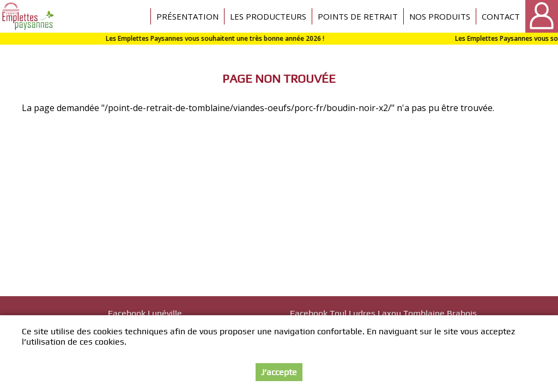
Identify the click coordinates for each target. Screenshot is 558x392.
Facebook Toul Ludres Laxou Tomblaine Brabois (383, 313)
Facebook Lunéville (145, 313)
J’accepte (279, 372)
